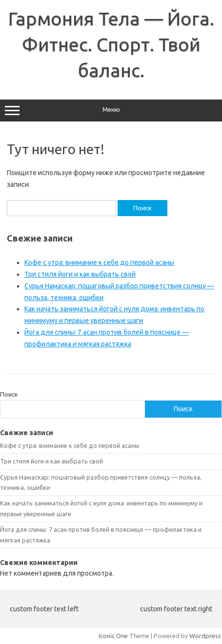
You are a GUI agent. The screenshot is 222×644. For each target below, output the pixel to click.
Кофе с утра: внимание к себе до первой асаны (99, 262)
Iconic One (113, 636)
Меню (111, 111)
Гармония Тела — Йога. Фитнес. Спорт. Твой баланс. (111, 44)
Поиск (9, 394)
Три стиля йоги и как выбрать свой (80, 274)
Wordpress (205, 636)
